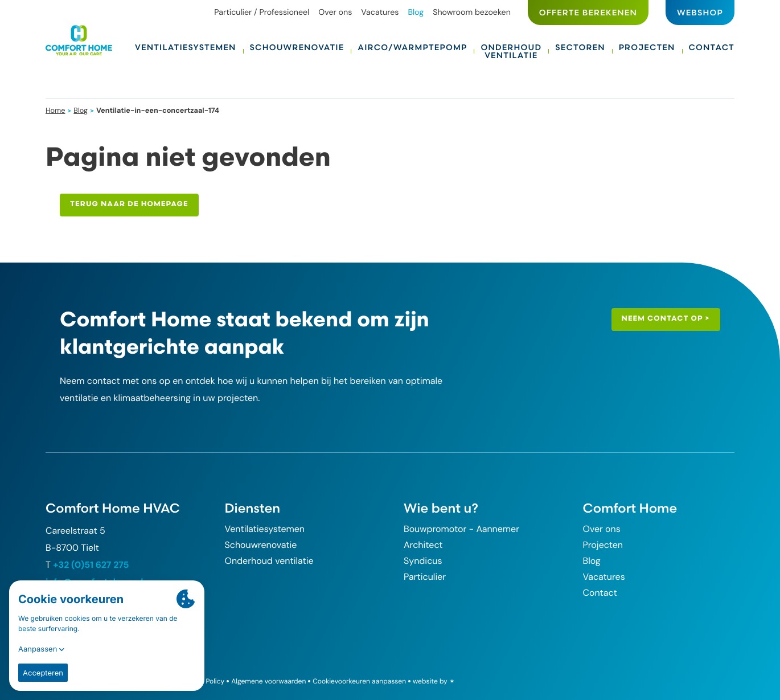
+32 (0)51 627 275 (91, 565)
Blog (81, 110)
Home (56, 110)
